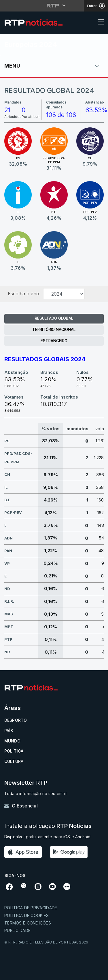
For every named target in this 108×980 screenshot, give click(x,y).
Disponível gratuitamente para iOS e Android (47, 837)
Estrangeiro (54, 341)
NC (7, 652)
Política (14, 751)
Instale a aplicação (48, 826)
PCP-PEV (13, 512)
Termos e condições (28, 923)
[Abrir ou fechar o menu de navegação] (99, 23)
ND (7, 589)
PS (7, 441)
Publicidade (17, 930)
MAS (9, 614)
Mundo (12, 741)
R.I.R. (9, 601)
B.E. (8, 500)
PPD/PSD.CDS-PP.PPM (18, 458)
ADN (8, 538)
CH (7, 474)
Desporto (16, 720)
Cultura (14, 761)
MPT (9, 627)
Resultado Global (54, 318)
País (9, 731)
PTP (8, 639)
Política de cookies (26, 915)
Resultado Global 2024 (49, 90)
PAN (8, 551)
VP (7, 563)
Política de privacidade (31, 908)
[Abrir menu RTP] (54, 5)
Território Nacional (54, 330)
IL (6, 487)
